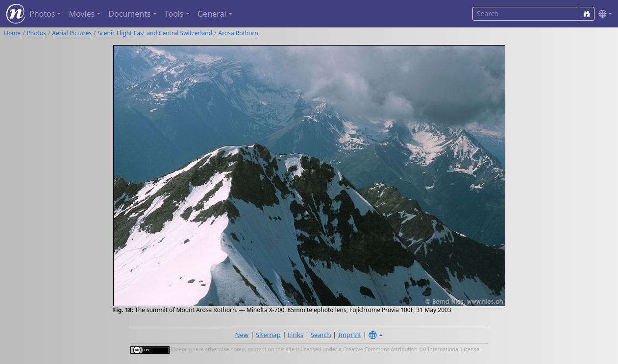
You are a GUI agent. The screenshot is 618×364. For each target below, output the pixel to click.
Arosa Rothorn (238, 33)
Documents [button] (129, 14)
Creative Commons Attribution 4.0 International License (411, 349)
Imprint (350, 335)
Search (321, 335)
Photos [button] (42, 14)
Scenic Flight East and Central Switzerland (155, 33)
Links (296, 335)
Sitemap (268, 335)
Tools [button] (174, 14)
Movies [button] (82, 14)
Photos (37, 33)
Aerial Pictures (72, 33)
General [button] (212, 14)
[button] (603, 14)
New (242, 335)
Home (12, 33)
